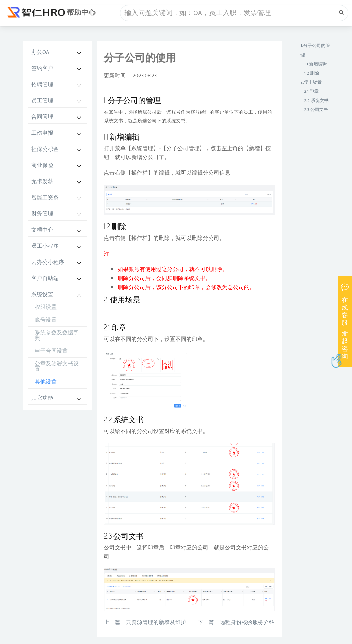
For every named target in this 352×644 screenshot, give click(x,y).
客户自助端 (45, 279)
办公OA (40, 52)
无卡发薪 (42, 182)
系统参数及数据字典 (57, 336)
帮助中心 (81, 13)
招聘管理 (42, 85)
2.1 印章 (311, 91)
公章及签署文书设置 (57, 367)
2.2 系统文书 (316, 101)
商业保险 (42, 165)
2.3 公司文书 (316, 110)
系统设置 (42, 295)
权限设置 (46, 307)
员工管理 (42, 101)
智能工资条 (45, 198)
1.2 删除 (311, 73)
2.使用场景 (311, 82)
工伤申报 (42, 133)
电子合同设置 (51, 351)
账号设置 (46, 320)
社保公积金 (45, 149)
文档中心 (42, 230)
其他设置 (46, 382)
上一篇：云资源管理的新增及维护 (145, 623)
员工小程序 (45, 246)
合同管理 (42, 117)
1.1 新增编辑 (315, 64)
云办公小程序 (48, 262)
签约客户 (42, 69)
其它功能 (42, 398)
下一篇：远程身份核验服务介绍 (236, 623)
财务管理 (42, 214)
